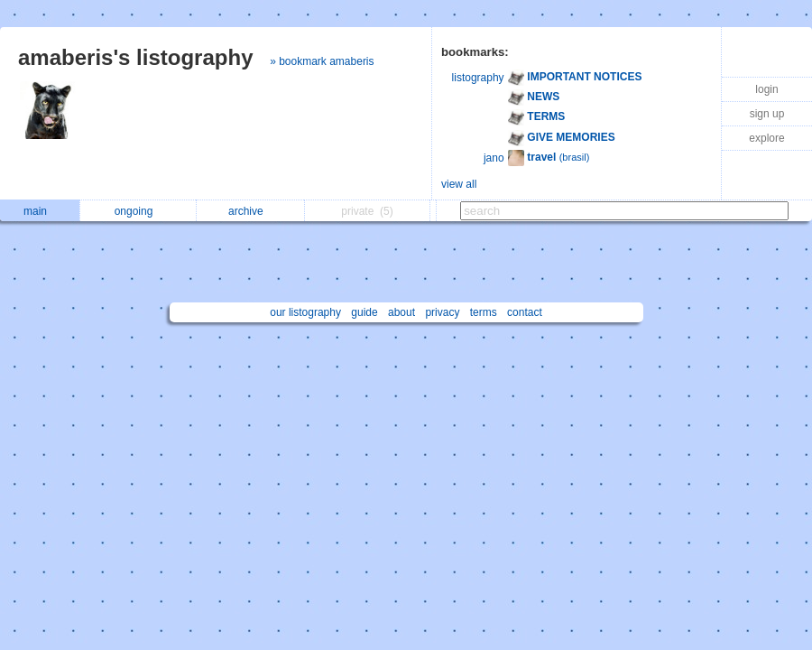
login (766, 89)
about (401, 312)
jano (494, 158)
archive (250, 211)
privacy (442, 312)
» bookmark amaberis (322, 61)
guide (364, 312)
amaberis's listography (135, 57)
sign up (767, 114)
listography (478, 78)
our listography (305, 312)
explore (766, 138)
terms (484, 312)
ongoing (138, 211)
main (40, 211)
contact (525, 312)
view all (459, 184)
